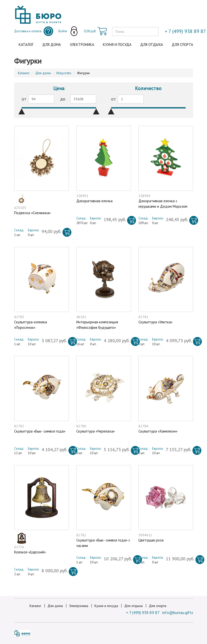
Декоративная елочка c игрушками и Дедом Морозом (163, 203)
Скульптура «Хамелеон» (158, 431)
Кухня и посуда (117, 45)
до (63, 99)
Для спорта (182, 45)
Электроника (82, 45)
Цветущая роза (151, 540)
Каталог (26, 45)
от (24, 99)
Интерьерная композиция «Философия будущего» (97, 325)
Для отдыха (152, 45)
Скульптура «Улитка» (155, 322)
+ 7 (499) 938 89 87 (143, 612)
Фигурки (83, 73)
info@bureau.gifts (178, 612)
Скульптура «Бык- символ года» (40, 431)
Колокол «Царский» (30, 552)
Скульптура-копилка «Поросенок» (31, 325)
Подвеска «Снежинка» (32, 213)
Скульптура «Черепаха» (96, 431)
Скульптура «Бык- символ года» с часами (103, 543)
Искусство (64, 73)
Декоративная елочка (94, 201)
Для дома (52, 45)
